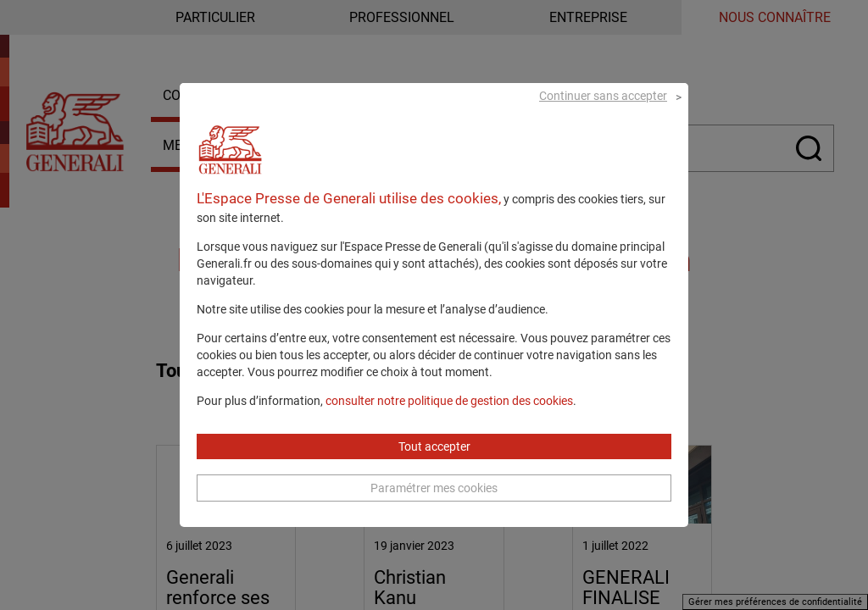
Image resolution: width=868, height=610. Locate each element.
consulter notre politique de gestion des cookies (449, 421)
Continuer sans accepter (603, 115)
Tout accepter (434, 467)
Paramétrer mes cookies (434, 508)
